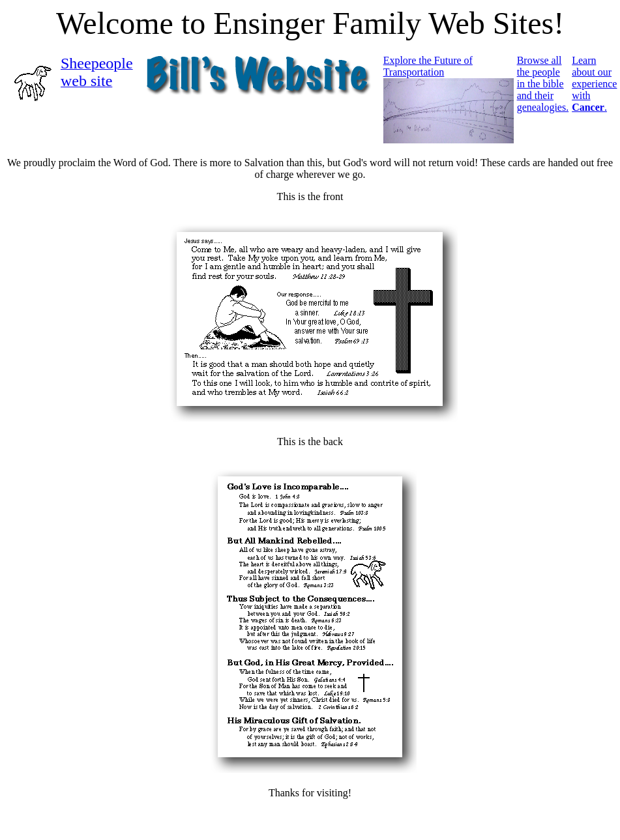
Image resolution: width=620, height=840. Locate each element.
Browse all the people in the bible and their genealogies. (543, 84)
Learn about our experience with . (594, 84)
